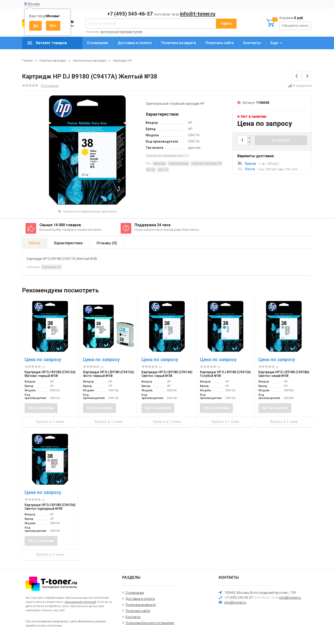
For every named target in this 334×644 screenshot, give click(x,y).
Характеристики (68, 243)
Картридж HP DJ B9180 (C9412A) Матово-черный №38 (50, 374)
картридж (159, 163)
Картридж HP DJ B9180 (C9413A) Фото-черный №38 (109, 374)
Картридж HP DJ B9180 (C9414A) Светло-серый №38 (167, 374)
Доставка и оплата (135, 43)
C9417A (163, 170)
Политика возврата (179, 43)
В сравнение (300, 86)
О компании (98, 43)
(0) (35, 367)
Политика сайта (220, 43)
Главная (27, 61)
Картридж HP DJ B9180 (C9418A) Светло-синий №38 (284, 374)
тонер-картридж (179, 163)
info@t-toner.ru (198, 14)
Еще (274, 43)
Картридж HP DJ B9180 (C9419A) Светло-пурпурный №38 (50, 507)
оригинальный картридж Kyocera (121, 32)
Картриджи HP (122, 61)
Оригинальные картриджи (90, 61)
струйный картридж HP (207, 163)
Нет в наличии (41, 408)
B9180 (151, 170)
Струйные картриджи (53, 61)
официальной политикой (80, 602)
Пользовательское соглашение (150, 623)
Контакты (252, 43)
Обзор (34, 243)
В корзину (281, 140)
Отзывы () (107, 243)
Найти (226, 24)
